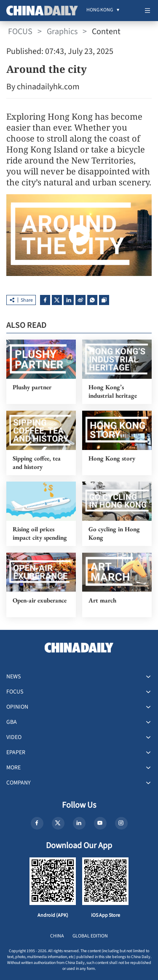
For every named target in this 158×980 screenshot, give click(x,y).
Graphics (62, 32)
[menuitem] (100, 11)
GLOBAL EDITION (90, 936)
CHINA (57, 936)
